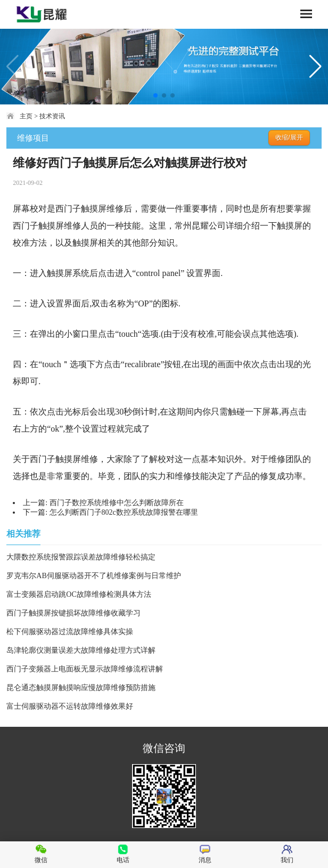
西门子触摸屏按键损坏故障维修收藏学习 (73, 613)
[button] (155, 95)
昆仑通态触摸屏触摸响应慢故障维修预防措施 (81, 688)
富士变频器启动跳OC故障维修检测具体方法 (79, 594)
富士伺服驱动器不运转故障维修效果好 (70, 706)
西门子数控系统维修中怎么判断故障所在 (117, 503)
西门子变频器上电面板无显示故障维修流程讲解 (85, 669)
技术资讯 (52, 116)
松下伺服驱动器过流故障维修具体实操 (70, 632)
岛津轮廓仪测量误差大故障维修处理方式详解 (81, 650)
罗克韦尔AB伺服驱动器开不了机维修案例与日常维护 (93, 576)
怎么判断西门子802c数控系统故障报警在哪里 (124, 512)
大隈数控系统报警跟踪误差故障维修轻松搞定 (81, 557)
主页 (26, 116)
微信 (41, 854)
